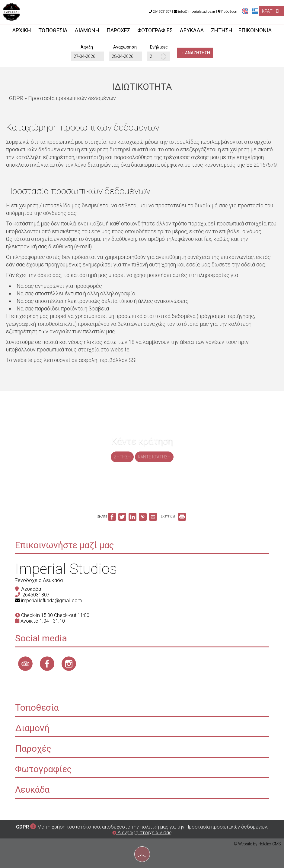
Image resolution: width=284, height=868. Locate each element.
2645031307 (36, 595)
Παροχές (118, 30)
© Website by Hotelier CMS (257, 844)
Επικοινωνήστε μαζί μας (65, 545)
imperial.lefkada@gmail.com (51, 601)
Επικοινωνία (255, 30)
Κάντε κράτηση (154, 457)
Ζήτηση (222, 30)
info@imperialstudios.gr (195, 12)
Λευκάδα (192, 30)
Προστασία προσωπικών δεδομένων (226, 827)
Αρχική (22, 30)
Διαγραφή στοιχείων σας (142, 833)
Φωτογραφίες (155, 30)
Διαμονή (87, 30)
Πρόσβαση (229, 12)
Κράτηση (272, 11)
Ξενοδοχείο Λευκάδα (39, 580)
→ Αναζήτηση (195, 53)
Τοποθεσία (53, 30)
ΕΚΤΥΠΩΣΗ (173, 516)
